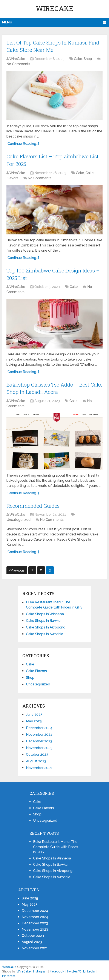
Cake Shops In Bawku (43, 619)
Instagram (40, 969)
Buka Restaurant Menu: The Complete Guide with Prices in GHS (56, 845)
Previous (17, 568)
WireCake (55, 8)
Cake (78, 58)
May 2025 (34, 719)
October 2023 (37, 753)
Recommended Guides (33, 504)
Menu (7, 22)
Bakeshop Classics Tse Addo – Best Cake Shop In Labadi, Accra (48, 387)
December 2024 (39, 726)
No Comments (18, 63)
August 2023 (36, 759)
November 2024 (39, 733)
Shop (88, 58)
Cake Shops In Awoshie (45, 632)
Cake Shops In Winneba (45, 612)
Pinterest (9, 974)
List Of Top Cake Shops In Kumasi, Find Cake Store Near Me (53, 46)
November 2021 (39, 766)
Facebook (57, 969)
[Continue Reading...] (23, 143)
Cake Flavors (36, 669)
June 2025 (34, 713)
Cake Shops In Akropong (46, 625)
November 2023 (39, 746)
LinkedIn (89, 969)
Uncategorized (18, 518)
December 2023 (39, 739)
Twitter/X (74, 969)
